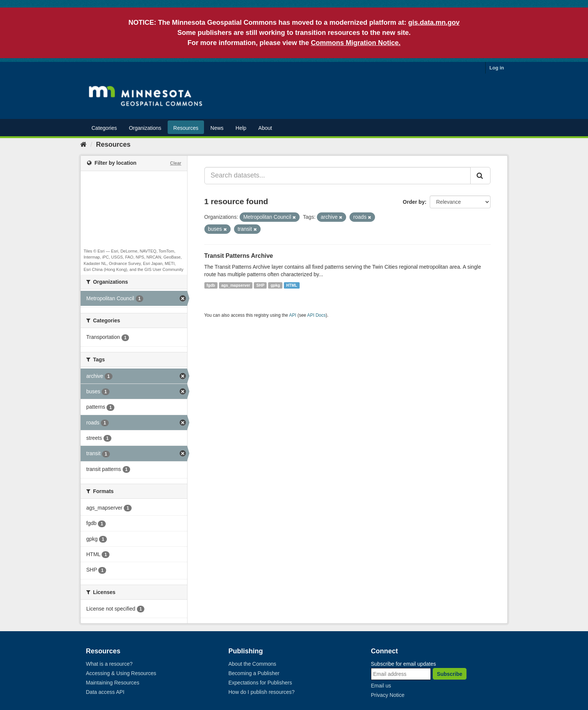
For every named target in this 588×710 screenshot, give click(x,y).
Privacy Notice (388, 695)
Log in (497, 68)
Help (241, 128)
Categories (104, 128)
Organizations (145, 128)
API (293, 315)
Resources (186, 128)
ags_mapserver (236, 285)
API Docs (316, 315)
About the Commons (252, 664)
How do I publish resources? (262, 692)
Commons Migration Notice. (356, 43)
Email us (381, 686)
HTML (292, 285)
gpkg (275, 285)
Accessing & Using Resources (121, 673)
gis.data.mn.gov (434, 23)
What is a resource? (109, 664)
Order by (414, 202)
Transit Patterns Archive (239, 256)
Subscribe (450, 674)
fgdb (211, 285)
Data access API (105, 692)
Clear (175, 163)
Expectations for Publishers (260, 683)
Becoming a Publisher (254, 673)
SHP (261, 285)
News (217, 128)
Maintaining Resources (112, 683)
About (265, 128)
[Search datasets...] (338, 176)
